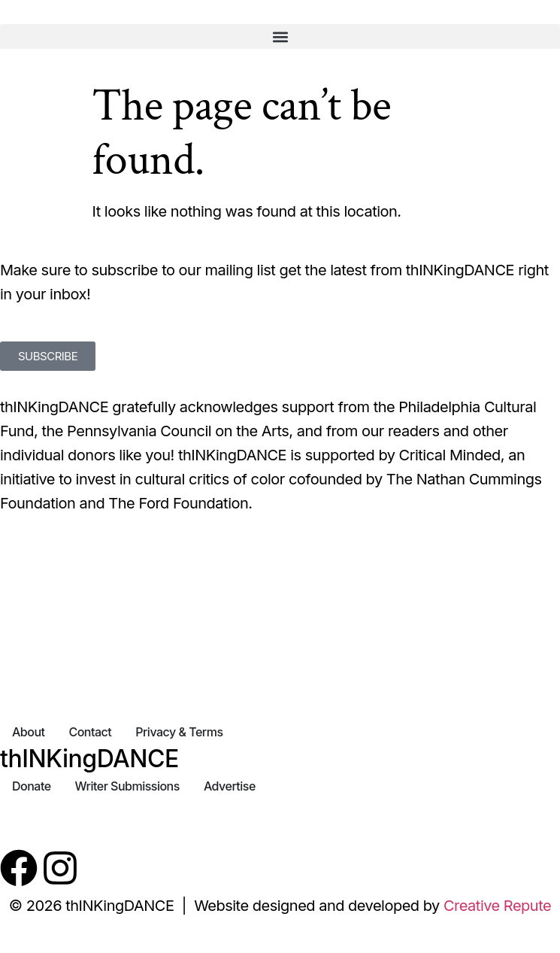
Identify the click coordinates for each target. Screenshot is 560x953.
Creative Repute (497, 906)
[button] (280, 36)
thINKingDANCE (89, 759)
